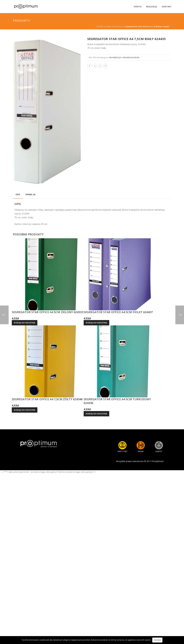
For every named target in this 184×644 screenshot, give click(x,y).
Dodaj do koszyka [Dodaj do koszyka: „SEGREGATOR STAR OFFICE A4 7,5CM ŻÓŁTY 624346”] (25, 410)
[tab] (18, 195)
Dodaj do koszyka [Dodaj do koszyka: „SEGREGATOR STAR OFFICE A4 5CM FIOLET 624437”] (96, 323)
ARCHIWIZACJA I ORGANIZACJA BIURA (124, 58)
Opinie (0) (30, 194)
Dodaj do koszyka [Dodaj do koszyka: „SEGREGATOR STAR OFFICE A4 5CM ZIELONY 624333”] (25, 323)
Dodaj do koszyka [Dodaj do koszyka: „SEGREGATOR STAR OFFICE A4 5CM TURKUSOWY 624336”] (96, 414)
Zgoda (157, 640)
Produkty (118, 27)
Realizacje (152, 7)
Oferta (138, 7)
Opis (18, 194)
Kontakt (167, 7)
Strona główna (104, 27)
